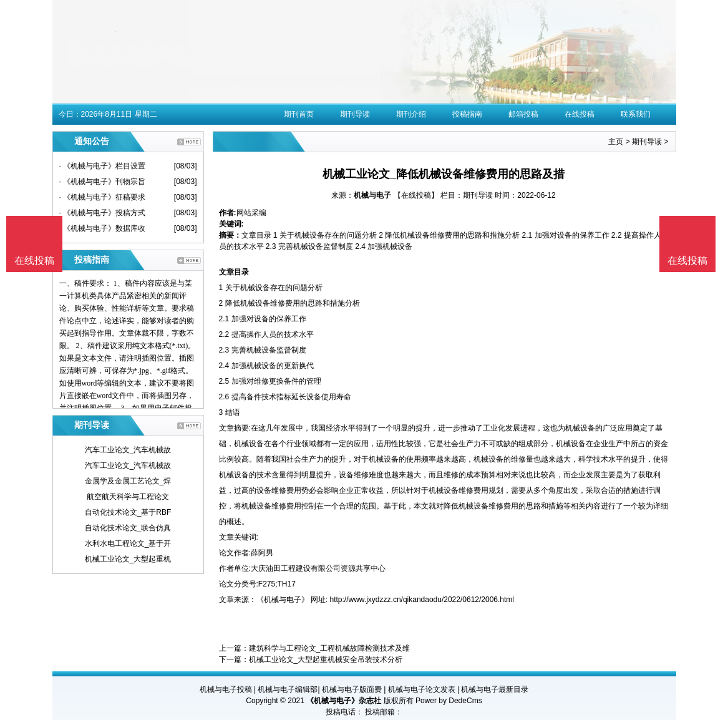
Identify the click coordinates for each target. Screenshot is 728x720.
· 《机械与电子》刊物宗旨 (103, 182)
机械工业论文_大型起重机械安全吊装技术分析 (326, 659)
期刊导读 (355, 114)
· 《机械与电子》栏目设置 (103, 166)
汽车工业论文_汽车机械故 (128, 450)
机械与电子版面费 (352, 689)
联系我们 (636, 114)
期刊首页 (299, 114)
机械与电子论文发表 (422, 689)
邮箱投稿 (523, 114)
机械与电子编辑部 (288, 689)
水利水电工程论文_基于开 (128, 543)
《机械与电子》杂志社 (344, 701)
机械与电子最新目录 (495, 689)
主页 (616, 142)
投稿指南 (467, 114)
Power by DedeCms (449, 701)
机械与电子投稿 (226, 689)
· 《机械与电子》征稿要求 (103, 197)
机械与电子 (372, 195)
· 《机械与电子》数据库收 (103, 228)
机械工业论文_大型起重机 (128, 559)
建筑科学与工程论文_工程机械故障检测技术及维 (330, 648)
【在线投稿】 (416, 195)
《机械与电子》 (283, 600)
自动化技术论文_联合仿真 (128, 528)
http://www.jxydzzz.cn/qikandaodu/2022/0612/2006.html (422, 600)
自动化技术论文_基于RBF (128, 512)
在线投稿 (580, 114)
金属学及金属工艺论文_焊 (128, 481)
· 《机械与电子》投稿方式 (103, 213)
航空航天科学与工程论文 (128, 497)
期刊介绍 (411, 114)
